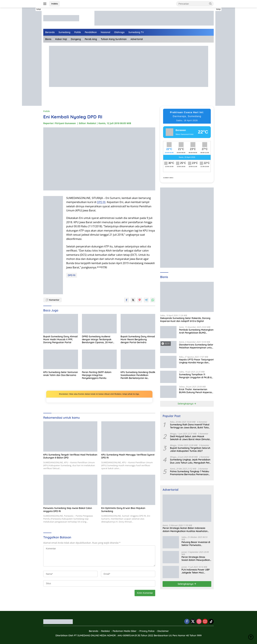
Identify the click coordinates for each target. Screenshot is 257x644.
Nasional (106, 32)
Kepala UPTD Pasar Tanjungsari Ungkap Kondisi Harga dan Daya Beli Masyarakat (196, 361)
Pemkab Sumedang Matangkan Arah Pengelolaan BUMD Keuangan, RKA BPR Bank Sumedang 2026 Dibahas (196, 331)
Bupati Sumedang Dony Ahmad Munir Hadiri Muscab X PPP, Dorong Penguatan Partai (60, 339)
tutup (39, 9)
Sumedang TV (136, 32)
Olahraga (119, 32)
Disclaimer (163, 631)
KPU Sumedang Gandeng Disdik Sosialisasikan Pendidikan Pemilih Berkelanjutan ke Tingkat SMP (138, 375)
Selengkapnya (187, 404)
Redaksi (105, 631)
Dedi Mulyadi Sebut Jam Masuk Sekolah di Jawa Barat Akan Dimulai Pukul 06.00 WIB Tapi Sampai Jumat (190, 438)
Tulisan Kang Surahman (114, 39)
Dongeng (76, 39)
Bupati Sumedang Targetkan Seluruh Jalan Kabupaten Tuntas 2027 (190, 449)
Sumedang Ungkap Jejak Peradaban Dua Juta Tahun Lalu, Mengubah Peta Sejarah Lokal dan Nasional (190, 461)
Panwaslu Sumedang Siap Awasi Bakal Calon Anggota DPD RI (68, 510)
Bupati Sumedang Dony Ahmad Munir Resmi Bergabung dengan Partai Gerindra (138, 339)
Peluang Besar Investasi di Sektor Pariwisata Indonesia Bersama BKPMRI (196, 544)
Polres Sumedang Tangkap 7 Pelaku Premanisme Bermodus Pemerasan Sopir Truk (190, 473)
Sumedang (64, 32)
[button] (210, 4)
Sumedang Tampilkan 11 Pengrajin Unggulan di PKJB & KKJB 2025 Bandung (195, 376)
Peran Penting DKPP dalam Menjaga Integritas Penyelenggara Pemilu (97, 375)
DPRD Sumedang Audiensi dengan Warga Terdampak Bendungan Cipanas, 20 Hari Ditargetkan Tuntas (97, 340)
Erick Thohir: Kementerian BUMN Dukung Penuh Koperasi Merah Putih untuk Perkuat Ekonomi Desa (196, 391)
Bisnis (48, 39)
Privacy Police (147, 631)
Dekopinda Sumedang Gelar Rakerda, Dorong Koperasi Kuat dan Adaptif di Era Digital (185, 320)
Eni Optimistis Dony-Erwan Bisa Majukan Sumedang (123, 510)
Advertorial (137, 39)
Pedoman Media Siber (125, 631)
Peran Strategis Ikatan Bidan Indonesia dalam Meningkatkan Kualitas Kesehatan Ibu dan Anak (185, 530)
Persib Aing (91, 39)
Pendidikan (91, 32)
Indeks (55, 4)
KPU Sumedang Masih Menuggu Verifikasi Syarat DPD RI (128, 456)
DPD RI (101, 202)
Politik (78, 32)
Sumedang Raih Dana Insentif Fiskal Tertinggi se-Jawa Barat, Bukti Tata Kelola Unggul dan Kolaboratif (190, 426)
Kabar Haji (61, 39)
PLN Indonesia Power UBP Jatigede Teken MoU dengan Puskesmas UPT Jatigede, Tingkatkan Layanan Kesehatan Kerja (196, 571)
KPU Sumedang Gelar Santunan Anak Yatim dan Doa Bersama (61, 374)
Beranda (50, 32)
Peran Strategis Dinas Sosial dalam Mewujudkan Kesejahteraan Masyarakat (196, 559)
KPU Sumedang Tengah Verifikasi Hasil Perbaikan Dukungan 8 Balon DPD (70, 456)
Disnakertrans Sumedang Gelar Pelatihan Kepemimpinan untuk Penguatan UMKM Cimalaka (196, 346)
